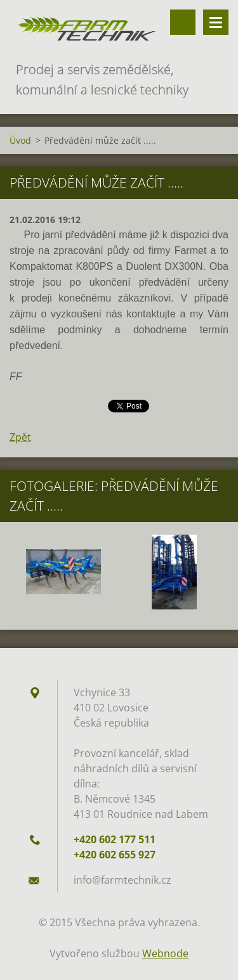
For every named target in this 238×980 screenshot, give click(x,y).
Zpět (20, 437)
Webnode (165, 953)
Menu (216, 22)
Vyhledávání (183, 22)
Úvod (20, 140)
